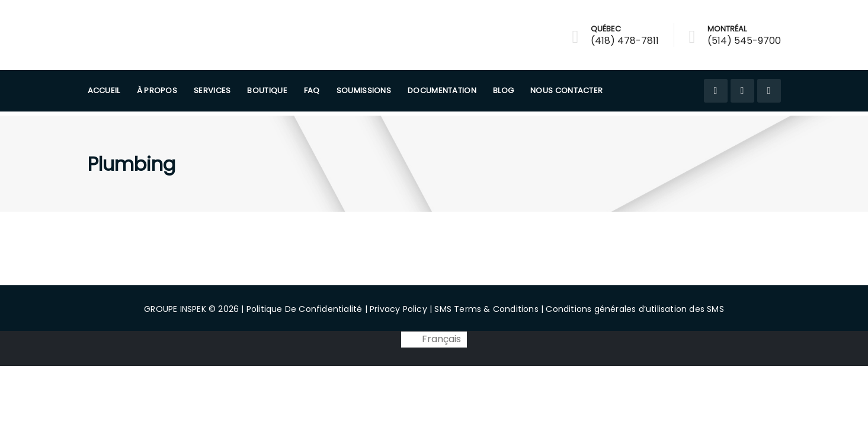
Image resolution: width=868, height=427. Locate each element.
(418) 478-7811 (625, 41)
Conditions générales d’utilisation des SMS (635, 309)
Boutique (267, 90)
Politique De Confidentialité (305, 309)
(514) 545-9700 (744, 41)
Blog (503, 90)
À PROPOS (157, 90)
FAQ (312, 90)
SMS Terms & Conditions (486, 309)
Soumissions (364, 90)
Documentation (442, 90)
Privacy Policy (398, 309)
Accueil (104, 90)
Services (212, 90)
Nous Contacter (566, 90)
